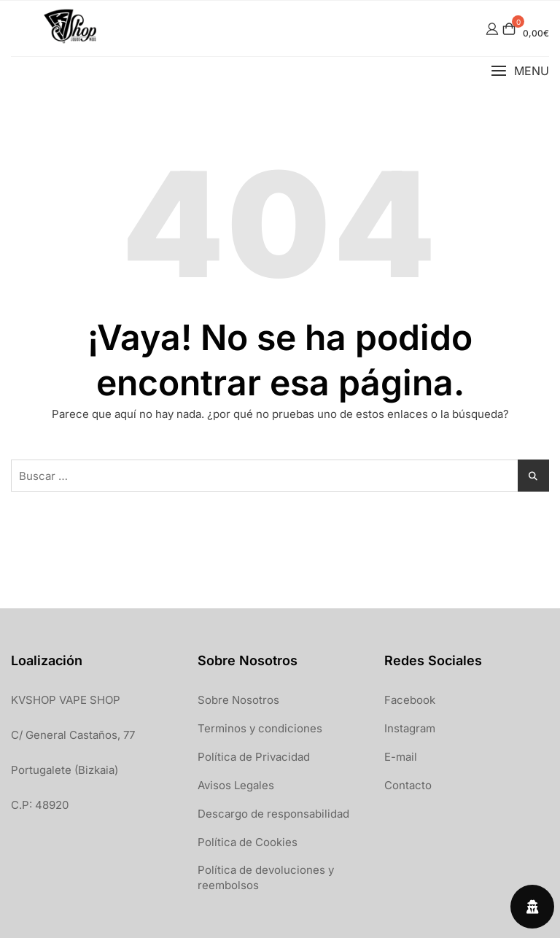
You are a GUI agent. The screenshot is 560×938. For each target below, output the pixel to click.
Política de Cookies (248, 842)
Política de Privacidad (254, 757)
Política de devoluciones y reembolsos (266, 877)
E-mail (401, 757)
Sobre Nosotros (238, 700)
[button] (520, 71)
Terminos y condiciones (260, 728)
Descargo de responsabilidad (273, 814)
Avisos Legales (236, 785)
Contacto (408, 785)
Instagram (410, 728)
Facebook (410, 700)
